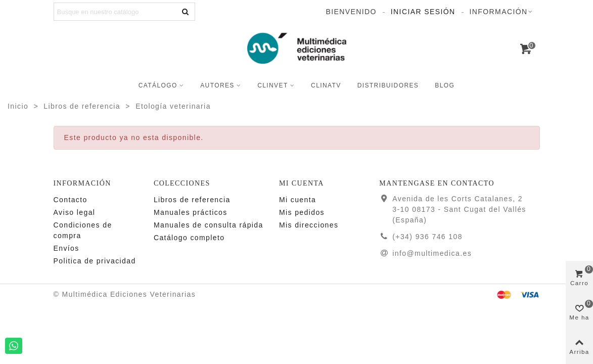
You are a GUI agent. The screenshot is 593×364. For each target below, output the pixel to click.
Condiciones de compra (83, 230)
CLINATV (326, 85)
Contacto (71, 200)
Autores (217, 85)
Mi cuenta (298, 200)
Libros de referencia (192, 200)
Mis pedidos (302, 212)
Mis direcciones (309, 225)
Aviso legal (75, 212)
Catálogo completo (189, 238)
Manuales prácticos (191, 212)
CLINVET (272, 85)
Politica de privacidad (95, 261)
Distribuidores (388, 85)
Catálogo (158, 85)
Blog (445, 85)
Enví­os (66, 248)
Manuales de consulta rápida (209, 225)
